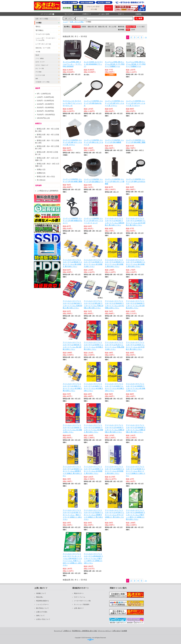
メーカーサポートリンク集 (82, 601)
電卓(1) (38, 27)
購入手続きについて (42, 608)
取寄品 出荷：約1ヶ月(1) (46, 177)
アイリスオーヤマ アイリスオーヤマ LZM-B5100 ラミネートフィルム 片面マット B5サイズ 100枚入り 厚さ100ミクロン (135, 515)
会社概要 (124, 631)
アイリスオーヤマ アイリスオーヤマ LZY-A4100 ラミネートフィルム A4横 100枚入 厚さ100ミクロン (115, 429)
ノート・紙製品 (40, 58)
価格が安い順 (92, 27)
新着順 (84, 27)
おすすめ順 (76, 27)
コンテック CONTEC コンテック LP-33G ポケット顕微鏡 (115, 181)
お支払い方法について (43, 619)
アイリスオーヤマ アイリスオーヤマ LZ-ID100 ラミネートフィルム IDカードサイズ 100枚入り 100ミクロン (136, 471)
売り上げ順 (112, 27)
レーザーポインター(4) (43, 44)
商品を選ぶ (40, 597)
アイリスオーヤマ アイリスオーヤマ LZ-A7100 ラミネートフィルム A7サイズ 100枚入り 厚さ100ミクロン (115, 515)
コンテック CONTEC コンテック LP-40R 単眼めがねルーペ (72, 221)
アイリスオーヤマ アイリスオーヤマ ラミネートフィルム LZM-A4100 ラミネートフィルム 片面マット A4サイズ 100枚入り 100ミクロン (73, 559)
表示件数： (122, 30)
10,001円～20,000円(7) (45, 104)
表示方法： (122, 27)
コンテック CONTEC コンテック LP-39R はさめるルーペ (136, 181)
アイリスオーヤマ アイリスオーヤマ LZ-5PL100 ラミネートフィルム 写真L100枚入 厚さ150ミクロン (93, 304)
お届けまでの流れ (42, 612)
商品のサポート (79, 593)
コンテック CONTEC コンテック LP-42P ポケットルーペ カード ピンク (93, 221)
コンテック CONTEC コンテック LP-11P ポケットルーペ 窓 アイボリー (136, 103)
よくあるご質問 (104, 14)
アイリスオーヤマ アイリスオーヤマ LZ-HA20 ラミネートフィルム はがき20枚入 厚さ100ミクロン (135, 346)
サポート (121, 14)
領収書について (41, 593)
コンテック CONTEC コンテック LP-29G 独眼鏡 (114, 141)
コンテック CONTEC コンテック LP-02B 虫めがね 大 (93, 103)
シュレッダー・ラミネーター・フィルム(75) (46, 39)
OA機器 (39, 23)
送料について (40, 616)
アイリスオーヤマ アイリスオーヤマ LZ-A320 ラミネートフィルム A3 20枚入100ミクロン (115, 387)
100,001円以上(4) (43, 118)
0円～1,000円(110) (44, 94)
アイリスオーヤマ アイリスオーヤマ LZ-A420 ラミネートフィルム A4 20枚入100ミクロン (93, 387)
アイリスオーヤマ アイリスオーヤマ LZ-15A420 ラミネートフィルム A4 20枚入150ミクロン (72, 429)
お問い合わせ (117, 631)
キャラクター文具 (40, 75)
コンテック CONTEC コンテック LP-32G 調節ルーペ (94, 180)
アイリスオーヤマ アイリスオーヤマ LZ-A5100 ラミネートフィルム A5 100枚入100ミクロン (93, 263)
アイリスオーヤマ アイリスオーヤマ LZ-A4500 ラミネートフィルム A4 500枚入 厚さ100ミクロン (93, 470)
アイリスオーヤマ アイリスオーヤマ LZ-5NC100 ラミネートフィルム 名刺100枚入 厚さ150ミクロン (72, 304)
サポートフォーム (80, 597)
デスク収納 (38, 72)
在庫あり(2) (41, 169)
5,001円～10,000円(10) (45, 101)
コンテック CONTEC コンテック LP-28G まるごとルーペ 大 (94, 142)
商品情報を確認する (42, 601)
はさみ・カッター (40, 62)
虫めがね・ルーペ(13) (43, 48)
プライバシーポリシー (105, 631)
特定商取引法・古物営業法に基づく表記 (85, 631)
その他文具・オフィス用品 (42, 82)
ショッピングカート (42, 604)
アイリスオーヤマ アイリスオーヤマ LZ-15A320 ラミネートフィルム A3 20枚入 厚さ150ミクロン (93, 429)
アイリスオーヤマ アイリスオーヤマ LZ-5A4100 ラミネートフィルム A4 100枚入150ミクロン (135, 304)
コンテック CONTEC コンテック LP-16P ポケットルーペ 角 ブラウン (72, 142)
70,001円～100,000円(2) (46, 115)
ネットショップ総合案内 (82, 604)
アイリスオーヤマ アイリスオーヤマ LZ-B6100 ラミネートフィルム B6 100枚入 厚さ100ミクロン (72, 263)
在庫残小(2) (41, 173)
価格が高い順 (103, 27)
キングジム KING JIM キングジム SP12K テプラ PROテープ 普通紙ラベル (115, 64)
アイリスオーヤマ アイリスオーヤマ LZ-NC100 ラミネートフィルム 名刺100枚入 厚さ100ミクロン (115, 222)
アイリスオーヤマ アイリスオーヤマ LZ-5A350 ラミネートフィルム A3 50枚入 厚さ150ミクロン (93, 346)
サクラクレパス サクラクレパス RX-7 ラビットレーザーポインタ (72, 103)
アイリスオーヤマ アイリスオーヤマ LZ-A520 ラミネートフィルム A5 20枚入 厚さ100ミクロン (72, 387)
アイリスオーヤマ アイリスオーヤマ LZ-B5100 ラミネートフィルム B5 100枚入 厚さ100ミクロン (115, 263)
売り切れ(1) (41, 180)
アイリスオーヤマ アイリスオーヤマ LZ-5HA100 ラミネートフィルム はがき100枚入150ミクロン (115, 304)
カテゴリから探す (47, 14)
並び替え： (68, 27)
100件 (133, 30)
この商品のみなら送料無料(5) (48, 191)
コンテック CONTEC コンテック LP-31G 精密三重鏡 (72, 180)
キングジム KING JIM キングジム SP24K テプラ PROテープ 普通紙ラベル (136, 64)
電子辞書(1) (39, 30)
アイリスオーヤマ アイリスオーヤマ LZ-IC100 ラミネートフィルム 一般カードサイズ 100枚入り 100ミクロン (72, 515)
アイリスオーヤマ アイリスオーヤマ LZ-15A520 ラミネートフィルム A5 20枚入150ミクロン (136, 387)
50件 (128, 30)
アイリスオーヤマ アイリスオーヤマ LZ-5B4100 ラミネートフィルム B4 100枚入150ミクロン (72, 346)
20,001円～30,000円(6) (45, 108)
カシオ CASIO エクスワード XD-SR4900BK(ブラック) (93, 64)
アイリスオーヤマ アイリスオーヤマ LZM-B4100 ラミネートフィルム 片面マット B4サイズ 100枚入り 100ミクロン (93, 558)
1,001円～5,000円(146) (45, 97)
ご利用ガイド (86, 14)
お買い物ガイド (79, 608)
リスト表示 (141, 27)
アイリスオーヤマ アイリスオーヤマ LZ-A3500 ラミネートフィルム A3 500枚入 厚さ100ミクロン (115, 470)
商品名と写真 (131, 27)
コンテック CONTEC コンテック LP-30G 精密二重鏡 (136, 141)
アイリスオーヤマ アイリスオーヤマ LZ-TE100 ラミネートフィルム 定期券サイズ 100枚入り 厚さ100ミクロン (94, 515)
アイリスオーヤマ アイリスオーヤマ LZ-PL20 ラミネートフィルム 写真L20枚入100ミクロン (115, 346)
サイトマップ (69, 14)
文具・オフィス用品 (42, 19)
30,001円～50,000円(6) (45, 111)
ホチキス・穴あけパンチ (42, 65)
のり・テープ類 (40, 68)
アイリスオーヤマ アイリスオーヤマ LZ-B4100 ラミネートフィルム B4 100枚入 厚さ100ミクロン (136, 263)
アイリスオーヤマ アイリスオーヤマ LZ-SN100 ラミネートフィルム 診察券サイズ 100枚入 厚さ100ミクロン (73, 471)
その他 (38, 52)
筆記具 (37, 55)
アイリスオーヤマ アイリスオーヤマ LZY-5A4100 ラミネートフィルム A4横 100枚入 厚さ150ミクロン (136, 429)
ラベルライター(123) (43, 34)
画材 (37, 79)
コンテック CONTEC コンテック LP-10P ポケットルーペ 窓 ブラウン (115, 103)
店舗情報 (138, 14)
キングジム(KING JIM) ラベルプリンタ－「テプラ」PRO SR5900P (72, 64)
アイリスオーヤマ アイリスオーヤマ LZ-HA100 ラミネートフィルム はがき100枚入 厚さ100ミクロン (136, 222)
